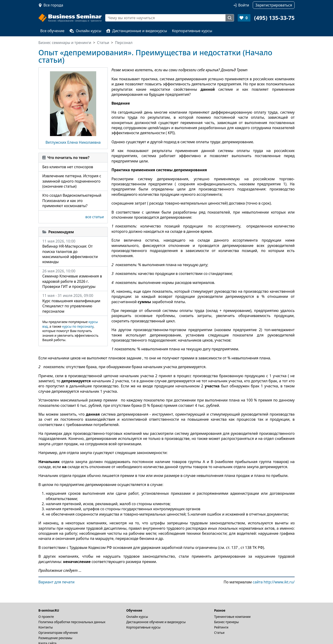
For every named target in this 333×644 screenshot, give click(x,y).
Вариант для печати (56, 582)
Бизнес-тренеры (227, 622)
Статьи (219, 633)
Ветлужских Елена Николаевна (73, 142)
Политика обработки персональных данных (72, 622)
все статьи (95, 217)
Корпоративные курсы (192, 31)
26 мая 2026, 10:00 (73, 279)
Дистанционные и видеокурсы (137, 31)
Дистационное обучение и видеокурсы (156, 622)
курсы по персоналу (78, 326)
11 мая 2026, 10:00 (73, 252)
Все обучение (52, 31)
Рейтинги (221, 627)
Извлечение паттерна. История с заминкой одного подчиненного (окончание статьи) (72, 181)
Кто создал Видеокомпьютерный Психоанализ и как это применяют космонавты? (72, 201)
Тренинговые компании (232, 617)
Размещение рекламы (55, 638)
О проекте (46, 617)
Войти (244, 5)
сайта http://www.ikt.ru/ (274, 582)
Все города (53, 5)
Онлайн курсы (85, 31)
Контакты (46, 627)
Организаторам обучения (58, 633)
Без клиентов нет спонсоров (68, 167)
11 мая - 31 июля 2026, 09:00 (73, 303)
